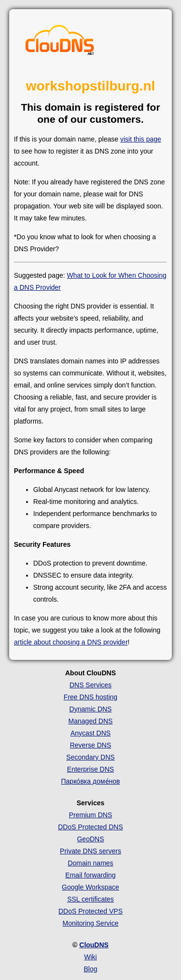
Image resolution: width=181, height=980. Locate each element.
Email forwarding (90, 875)
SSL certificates (90, 899)
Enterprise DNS (90, 769)
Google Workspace (90, 887)
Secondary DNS (90, 757)
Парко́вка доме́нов (91, 781)
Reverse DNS (91, 745)
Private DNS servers (90, 851)
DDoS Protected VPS (90, 911)
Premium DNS (90, 815)
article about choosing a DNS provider (71, 642)
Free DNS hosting (90, 697)
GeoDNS (90, 839)
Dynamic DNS (91, 709)
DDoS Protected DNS (90, 827)
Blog (90, 969)
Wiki (90, 957)
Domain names (90, 863)
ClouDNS (94, 945)
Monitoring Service (91, 923)
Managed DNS (91, 721)
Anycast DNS (90, 733)
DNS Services (90, 685)
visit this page (141, 139)
